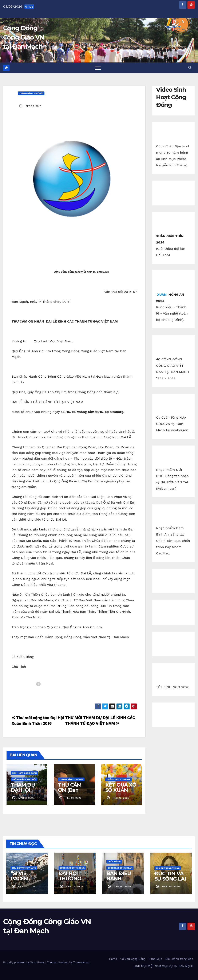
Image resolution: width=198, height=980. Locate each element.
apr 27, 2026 (75, 887)
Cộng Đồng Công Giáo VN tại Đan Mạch (24, 37)
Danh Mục (155, 959)
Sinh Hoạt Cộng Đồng (72, 868)
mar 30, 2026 (171, 887)
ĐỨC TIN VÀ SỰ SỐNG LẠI (170, 876)
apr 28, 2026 (27, 887)
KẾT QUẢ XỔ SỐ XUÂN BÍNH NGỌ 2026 (121, 793)
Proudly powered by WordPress (24, 962)
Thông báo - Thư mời (31, 93)
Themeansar (81, 962)
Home (113, 959)
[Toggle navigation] (98, 68)
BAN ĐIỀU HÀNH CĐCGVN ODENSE (119, 881)
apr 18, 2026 (122, 887)
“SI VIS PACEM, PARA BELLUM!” (23, 881)
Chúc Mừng (114, 862)
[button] (190, 67)
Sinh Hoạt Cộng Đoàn (24, 773)
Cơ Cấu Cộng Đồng (133, 959)
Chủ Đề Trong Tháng (24, 868)
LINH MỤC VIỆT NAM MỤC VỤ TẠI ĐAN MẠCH (163, 966)
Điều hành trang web (179, 959)
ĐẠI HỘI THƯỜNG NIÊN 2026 (71, 879)
